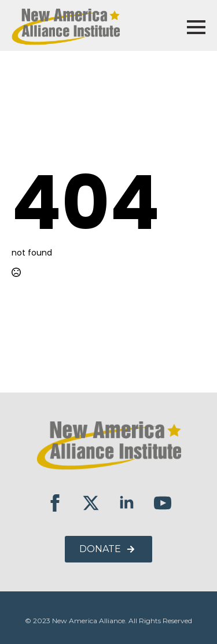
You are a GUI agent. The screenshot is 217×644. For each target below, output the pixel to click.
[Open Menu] (196, 27)
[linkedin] (127, 503)
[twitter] (91, 503)
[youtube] (163, 503)
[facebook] (55, 503)
